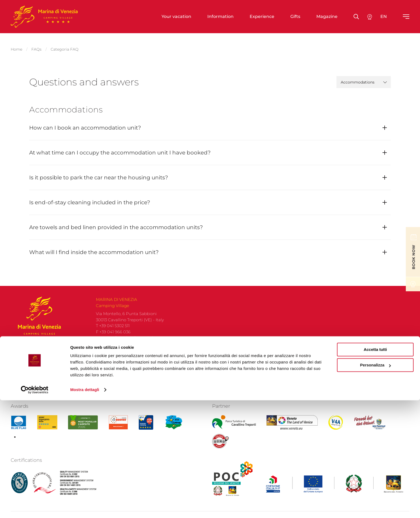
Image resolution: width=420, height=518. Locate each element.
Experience (262, 16)
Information (220, 16)
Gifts (295, 16)
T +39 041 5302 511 (113, 330)
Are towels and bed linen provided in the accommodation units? (116, 223)
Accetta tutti (375, 467)
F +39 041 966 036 (113, 336)
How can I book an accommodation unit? (85, 123)
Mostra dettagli (85, 507)
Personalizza (375, 483)
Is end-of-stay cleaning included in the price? (90, 198)
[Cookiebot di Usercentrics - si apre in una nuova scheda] (35, 508)
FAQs (36, 47)
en (384, 16)
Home (16, 47)
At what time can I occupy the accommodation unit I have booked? (120, 148)
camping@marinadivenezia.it (125, 342)
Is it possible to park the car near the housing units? (99, 173)
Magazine (327, 16)
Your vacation (176, 16)
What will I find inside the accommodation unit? (94, 248)
